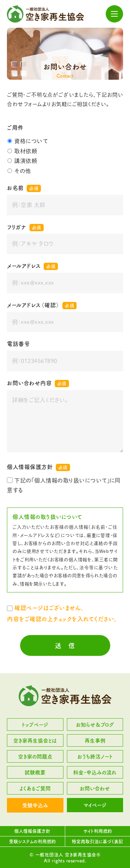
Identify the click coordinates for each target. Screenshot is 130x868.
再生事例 (95, 741)
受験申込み (35, 805)
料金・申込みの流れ (95, 772)
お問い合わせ (95, 788)
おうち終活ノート (95, 757)
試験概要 (35, 772)
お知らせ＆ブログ (95, 725)
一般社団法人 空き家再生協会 (46, 14)
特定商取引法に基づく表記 (97, 841)
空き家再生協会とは (35, 741)
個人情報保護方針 (32, 831)
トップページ (35, 725)
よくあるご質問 (35, 788)
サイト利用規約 (98, 831)
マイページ (95, 805)
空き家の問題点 (35, 757)
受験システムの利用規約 (32, 841)
